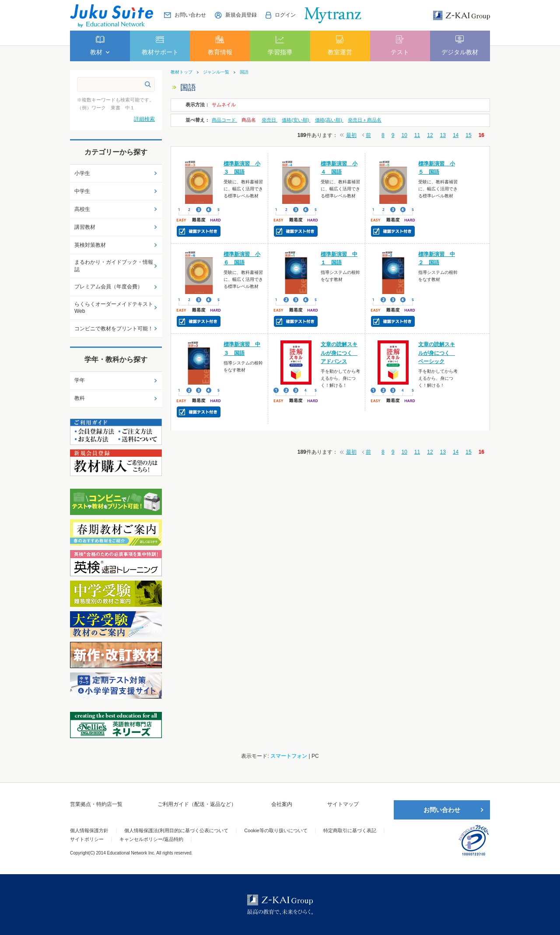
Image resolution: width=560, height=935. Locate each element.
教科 (80, 398)
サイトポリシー (87, 839)
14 (456, 135)
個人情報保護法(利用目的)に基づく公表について (176, 830)
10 (404, 135)
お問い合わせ (442, 810)
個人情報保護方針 (89, 830)
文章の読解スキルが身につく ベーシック (437, 353)
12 (430, 135)
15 (468, 135)
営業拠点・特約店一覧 (96, 804)
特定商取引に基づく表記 (350, 830)
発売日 (269, 120)
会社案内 (282, 804)
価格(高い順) (329, 120)
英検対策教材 (90, 245)
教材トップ (182, 72)
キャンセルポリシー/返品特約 (151, 839)
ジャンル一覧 (216, 72)
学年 (80, 380)
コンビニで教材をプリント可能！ (114, 329)
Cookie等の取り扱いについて (276, 830)
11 (417, 135)
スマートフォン (289, 756)
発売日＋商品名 (365, 120)
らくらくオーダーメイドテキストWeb (114, 308)
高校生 (82, 209)
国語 (244, 72)
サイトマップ (343, 804)
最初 (351, 135)
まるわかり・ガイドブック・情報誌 (114, 266)
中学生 (82, 191)
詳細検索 (144, 119)
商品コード (224, 120)
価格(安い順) (296, 120)
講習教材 (85, 227)
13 (443, 135)
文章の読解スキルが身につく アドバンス (339, 353)
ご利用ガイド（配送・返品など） (197, 804)
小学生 (82, 173)
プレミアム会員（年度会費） (108, 287)
